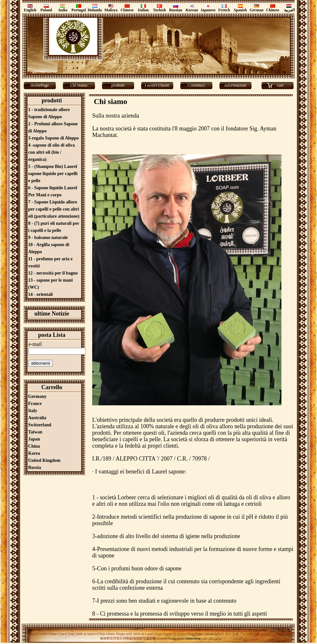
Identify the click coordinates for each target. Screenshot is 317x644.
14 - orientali (40, 294)
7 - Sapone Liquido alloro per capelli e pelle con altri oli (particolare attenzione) (54, 209)
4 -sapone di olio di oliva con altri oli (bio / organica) (51, 152)
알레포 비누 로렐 (227, 634)
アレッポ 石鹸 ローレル (257, 634)
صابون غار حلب (211, 638)
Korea (34, 453)
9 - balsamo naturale (48, 238)
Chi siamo (79, 85)
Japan (34, 439)
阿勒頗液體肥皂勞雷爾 (139, 638)
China (34, 446)
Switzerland (40, 425)
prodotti (118, 85)
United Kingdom (44, 460)
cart (280, 85)
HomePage (40, 85)
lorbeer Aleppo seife (119, 634)
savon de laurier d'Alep (90, 634)
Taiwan (35, 432)
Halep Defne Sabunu (200, 634)
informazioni (235, 85)
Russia (35, 467)
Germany (37, 396)
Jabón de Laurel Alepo (147, 634)
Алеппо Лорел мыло (170, 638)
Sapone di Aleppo (175, 634)
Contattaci (196, 85)
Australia (37, 418)
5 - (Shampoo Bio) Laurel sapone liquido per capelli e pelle (53, 174)
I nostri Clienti (157, 85)
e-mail (35, 344)
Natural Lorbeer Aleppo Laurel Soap (51, 634)
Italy (33, 411)
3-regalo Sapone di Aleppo (54, 138)
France (35, 404)
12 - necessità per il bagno (53, 273)
